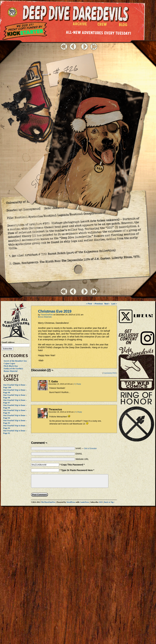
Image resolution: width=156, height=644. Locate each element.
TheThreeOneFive (48, 502)
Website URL (82, 459)
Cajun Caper (9, 363)
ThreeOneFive (47, 315)
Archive (80, 25)
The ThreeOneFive (13, 12)
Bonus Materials (45, 317)
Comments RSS (110, 373)
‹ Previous (98, 304)
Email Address (8, 342)
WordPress (71, 502)
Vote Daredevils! (136, 369)
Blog (124, 25)
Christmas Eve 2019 (55, 311)
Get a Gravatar (90, 448)
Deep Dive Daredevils (76, 13)
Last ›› (114, 304)
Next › (107, 304)
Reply (79, 384)
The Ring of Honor (136, 418)
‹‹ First (89, 304)
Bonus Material (11, 371)
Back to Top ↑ (110, 502)
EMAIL (79, 454)
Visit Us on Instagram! (136, 313)
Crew (102, 25)
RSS (101, 502)
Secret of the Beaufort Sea (15, 361)
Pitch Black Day (11, 366)
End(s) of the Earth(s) (13, 368)
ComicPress (84, 502)
